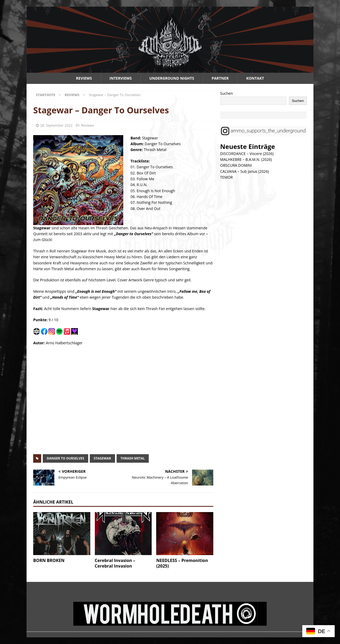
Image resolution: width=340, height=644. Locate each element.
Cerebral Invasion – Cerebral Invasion (115, 563)
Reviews (84, 78)
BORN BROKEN (49, 560)
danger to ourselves (65, 458)
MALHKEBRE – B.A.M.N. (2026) (246, 159)
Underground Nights (172, 78)
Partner (220, 78)
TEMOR (227, 177)
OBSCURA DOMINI (236, 165)
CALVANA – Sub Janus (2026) (245, 171)
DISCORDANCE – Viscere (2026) (247, 154)
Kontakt (255, 78)
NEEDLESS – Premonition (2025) (182, 563)
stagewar (102, 458)
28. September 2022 (56, 125)
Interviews (121, 78)
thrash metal (133, 458)
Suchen (227, 93)
